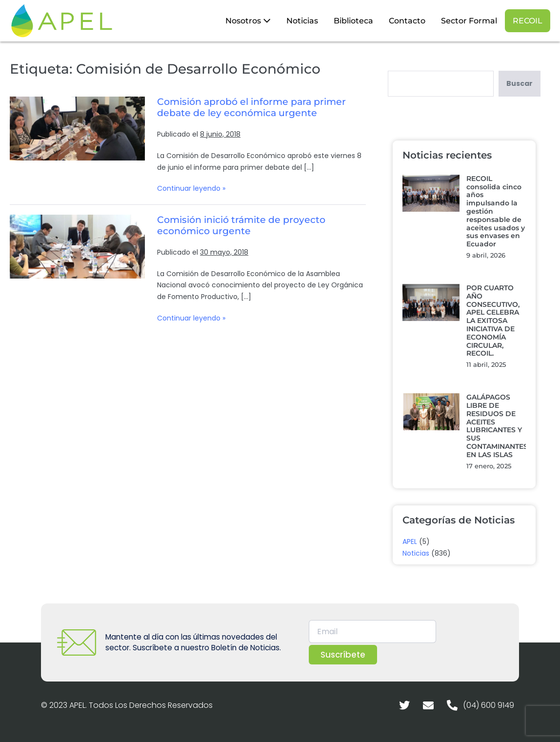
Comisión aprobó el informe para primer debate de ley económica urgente (251, 107)
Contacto (407, 21)
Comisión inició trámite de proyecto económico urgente (241, 225)
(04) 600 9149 (489, 705)
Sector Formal (469, 21)
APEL (410, 541)
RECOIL (528, 21)
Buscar (520, 83)
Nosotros (248, 21)
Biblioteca (353, 21)
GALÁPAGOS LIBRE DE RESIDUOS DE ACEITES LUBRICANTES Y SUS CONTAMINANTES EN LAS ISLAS (497, 426)
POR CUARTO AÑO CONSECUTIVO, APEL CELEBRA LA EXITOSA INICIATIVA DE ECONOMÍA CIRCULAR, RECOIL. (493, 321)
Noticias (302, 21)
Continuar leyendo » (191, 188)
